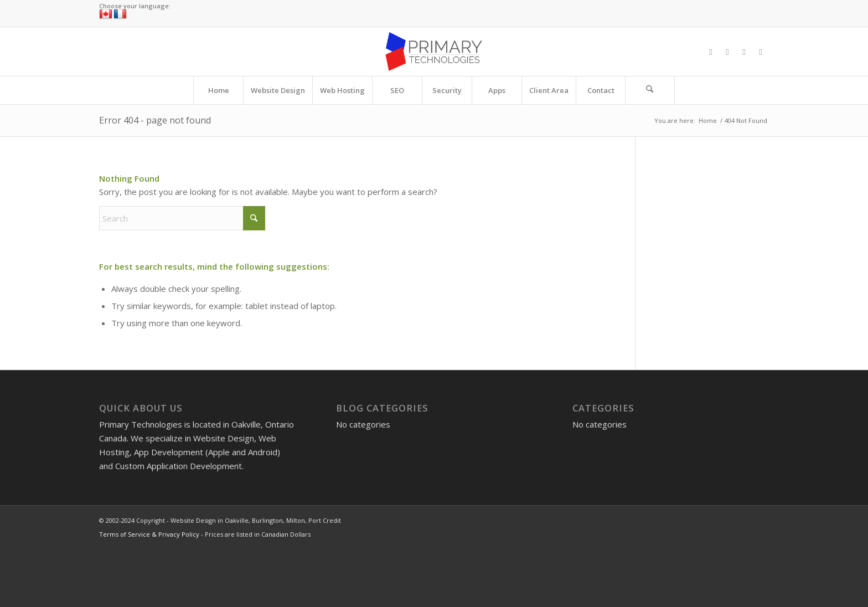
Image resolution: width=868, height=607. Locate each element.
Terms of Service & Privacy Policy (149, 534)
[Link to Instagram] (744, 52)
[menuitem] (218, 90)
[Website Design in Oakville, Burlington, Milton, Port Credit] (434, 52)
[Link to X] (727, 52)
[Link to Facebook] (711, 52)
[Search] (650, 90)
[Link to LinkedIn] (761, 52)
